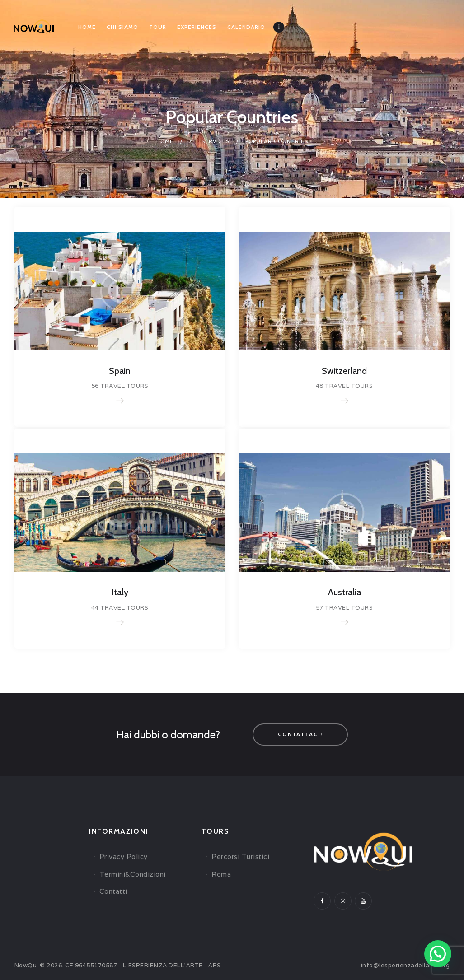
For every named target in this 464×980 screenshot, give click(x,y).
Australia (344, 593)
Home (165, 141)
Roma (221, 875)
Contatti (113, 892)
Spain (120, 371)
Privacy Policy (124, 857)
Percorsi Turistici (240, 857)
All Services (209, 141)
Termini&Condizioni (133, 875)
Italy (120, 593)
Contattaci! (300, 735)
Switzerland (344, 371)
